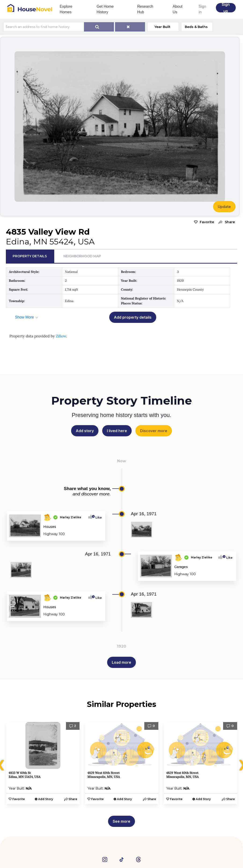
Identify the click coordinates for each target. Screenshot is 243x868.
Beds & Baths (196, 27)
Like (97, 517)
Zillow (61, 336)
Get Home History (105, 9)
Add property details (133, 317)
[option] (43, 763)
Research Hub (145, 9)
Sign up (226, 8)
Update (224, 207)
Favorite (207, 222)
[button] (226, 222)
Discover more (154, 431)
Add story (85, 431)
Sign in (202, 9)
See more (121, 821)
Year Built (162, 27)
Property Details (30, 256)
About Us (178, 9)
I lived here (117, 431)
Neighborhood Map (82, 256)
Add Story (46, 799)
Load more (121, 662)
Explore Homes (66, 9)
